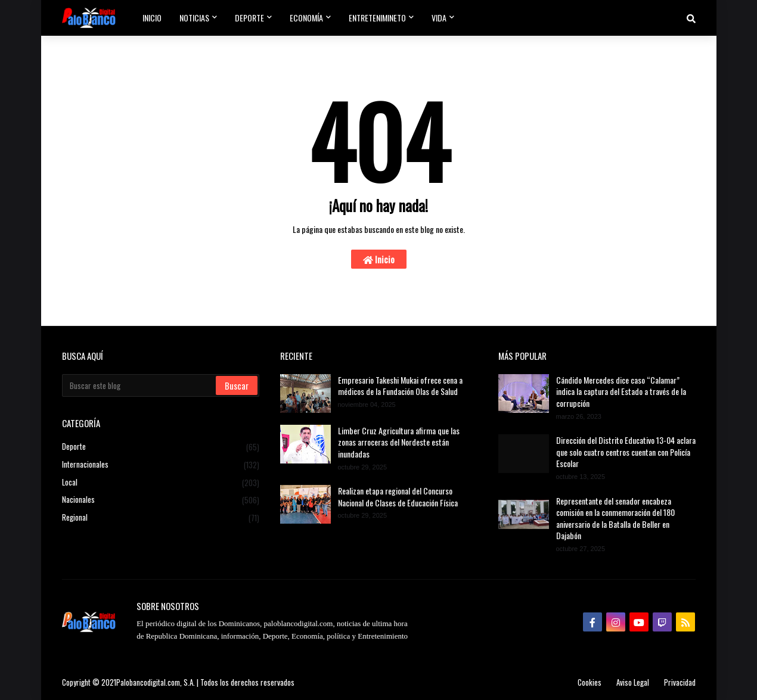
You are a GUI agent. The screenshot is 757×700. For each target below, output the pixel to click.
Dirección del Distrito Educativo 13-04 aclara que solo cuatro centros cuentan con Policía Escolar (626, 452)
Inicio (379, 259)
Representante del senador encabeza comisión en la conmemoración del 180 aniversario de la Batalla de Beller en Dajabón (615, 518)
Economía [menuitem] (306, 18)
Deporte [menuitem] (249, 18)
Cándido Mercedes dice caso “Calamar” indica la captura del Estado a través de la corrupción (621, 392)
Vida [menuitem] (439, 18)
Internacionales (161, 465)
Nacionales (161, 500)
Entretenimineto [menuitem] (377, 18)
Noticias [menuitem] (194, 18)
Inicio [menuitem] (152, 18)
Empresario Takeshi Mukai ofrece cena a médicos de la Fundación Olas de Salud (400, 386)
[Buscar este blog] (140, 385)
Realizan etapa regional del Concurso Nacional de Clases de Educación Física (398, 497)
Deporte (161, 447)
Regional (161, 517)
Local (161, 483)
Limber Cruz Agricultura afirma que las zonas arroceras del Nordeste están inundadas (399, 442)
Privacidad (680, 682)
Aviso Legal (633, 682)
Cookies (590, 682)
